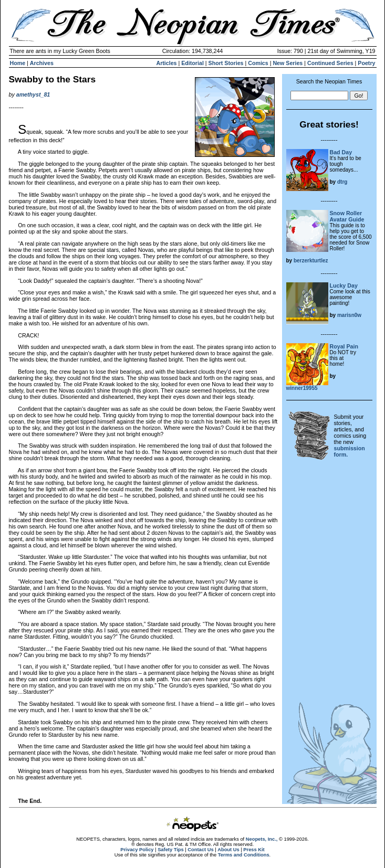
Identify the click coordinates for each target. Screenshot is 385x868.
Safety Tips (171, 850)
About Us (228, 850)
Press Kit (254, 850)
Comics (258, 63)
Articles (166, 63)
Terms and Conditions (244, 855)
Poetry (366, 63)
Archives (42, 63)
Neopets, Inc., (262, 839)
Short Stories (226, 63)
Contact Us (200, 850)
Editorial (192, 63)
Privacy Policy (137, 850)
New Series (288, 63)
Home (18, 63)
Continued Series (330, 63)
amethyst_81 (33, 94)
